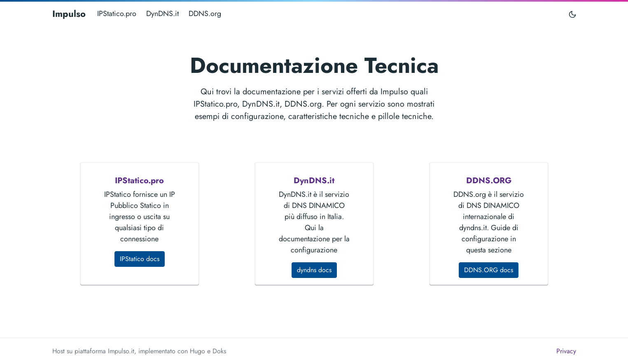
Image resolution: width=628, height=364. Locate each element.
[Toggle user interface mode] (572, 14)
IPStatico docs (140, 259)
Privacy (566, 351)
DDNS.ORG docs (489, 270)
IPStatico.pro (117, 14)
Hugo (197, 351)
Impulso (69, 14)
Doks (219, 351)
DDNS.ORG (489, 181)
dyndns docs (314, 270)
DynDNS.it (162, 14)
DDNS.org (205, 14)
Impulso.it (121, 351)
